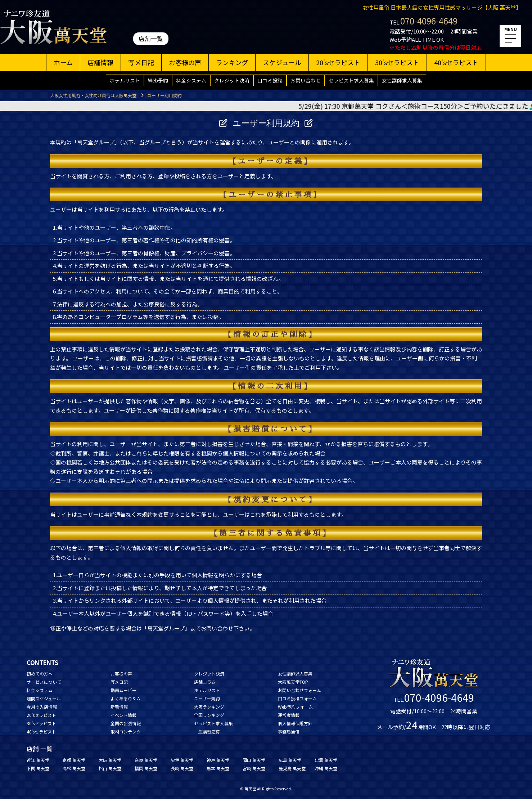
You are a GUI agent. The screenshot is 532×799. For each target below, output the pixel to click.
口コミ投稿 (270, 80)
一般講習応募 (207, 731)
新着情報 (119, 707)
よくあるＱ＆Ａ (126, 698)
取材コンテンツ (126, 731)
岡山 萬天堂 (254, 760)
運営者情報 (289, 715)
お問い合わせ (306, 80)
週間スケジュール (44, 698)
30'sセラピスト (397, 62)
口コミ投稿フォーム (297, 698)
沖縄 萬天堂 (326, 768)
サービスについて (44, 682)
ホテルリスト (125, 80)
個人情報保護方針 (295, 723)
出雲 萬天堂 (326, 760)
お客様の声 (185, 62)
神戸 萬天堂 (218, 760)
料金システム (191, 80)
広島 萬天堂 (290, 760)
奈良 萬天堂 (146, 760)
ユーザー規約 (207, 698)
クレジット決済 (232, 80)
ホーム (63, 62)
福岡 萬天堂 (146, 768)
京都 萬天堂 (74, 760)
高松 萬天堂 (74, 768)
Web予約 (158, 80)
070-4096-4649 (429, 21)
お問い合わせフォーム (299, 690)
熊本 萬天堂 (218, 768)
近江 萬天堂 (38, 760)
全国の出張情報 (126, 723)
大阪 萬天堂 (110, 760)
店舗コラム (205, 682)
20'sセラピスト (338, 62)
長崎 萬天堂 (182, 768)
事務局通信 (289, 731)
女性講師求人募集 (402, 80)
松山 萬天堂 (110, 768)
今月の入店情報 (42, 707)
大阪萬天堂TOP (293, 682)
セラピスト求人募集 (351, 80)
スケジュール (282, 62)
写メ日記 (141, 62)
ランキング (232, 62)
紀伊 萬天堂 (182, 760)
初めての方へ (40, 674)
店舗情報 (100, 62)
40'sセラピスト (456, 62)
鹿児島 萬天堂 (292, 768)
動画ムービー (123, 690)
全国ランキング (209, 715)
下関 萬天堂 (38, 768)
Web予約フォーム (295, 707)
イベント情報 (123, 715)
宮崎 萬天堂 (254, 768)
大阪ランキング (209, 707)
